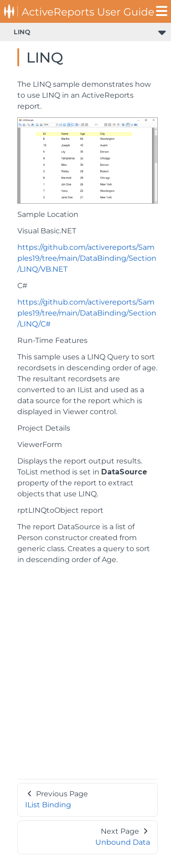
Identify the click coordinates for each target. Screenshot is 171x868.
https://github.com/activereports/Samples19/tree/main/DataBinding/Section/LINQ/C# (87, 313)
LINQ (22, 32)
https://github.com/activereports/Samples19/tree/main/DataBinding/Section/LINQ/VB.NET (87, 258)
